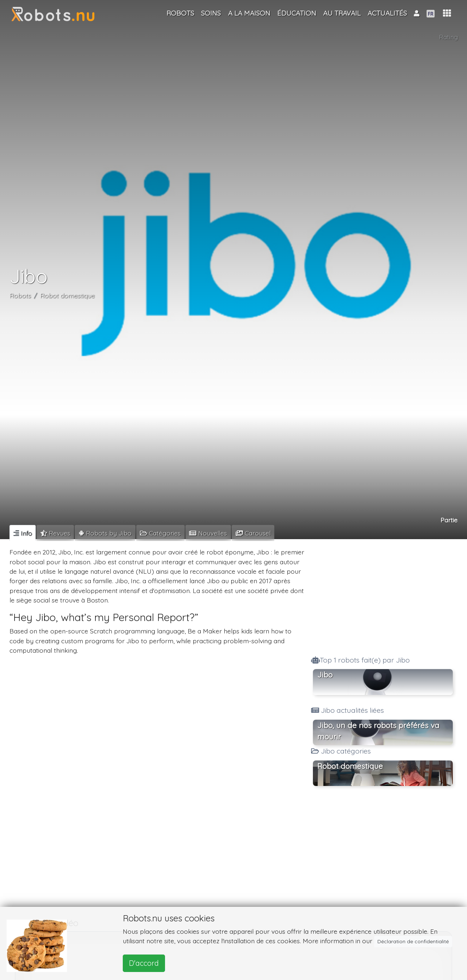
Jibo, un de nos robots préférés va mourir (378, 731)
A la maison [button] (249, 13)
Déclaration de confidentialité (413, 941)
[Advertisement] (383, 595)
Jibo (325, 675)
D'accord (144, 963)
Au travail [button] (342, 13)
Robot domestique (67, 295)
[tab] (23, 533)
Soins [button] (211, 13)
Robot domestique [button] (350, 766)
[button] (447, 13)
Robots (20, 295)
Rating (448, 37)
